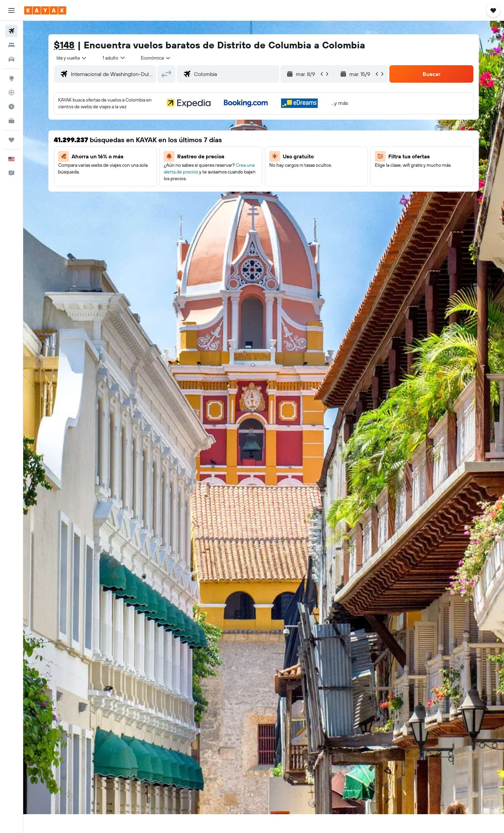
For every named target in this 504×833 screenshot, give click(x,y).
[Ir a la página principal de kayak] (45, 10)
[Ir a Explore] (11, 78)
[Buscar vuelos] (11, 31)
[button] (11, 10)
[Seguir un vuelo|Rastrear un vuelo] (11, 92)
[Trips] (11, 140)
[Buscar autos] (11, 59)
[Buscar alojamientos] (11, 45)
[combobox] (72, 58)
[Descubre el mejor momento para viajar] (11, 107)
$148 (64, 45)
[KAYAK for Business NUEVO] (11, 121)
